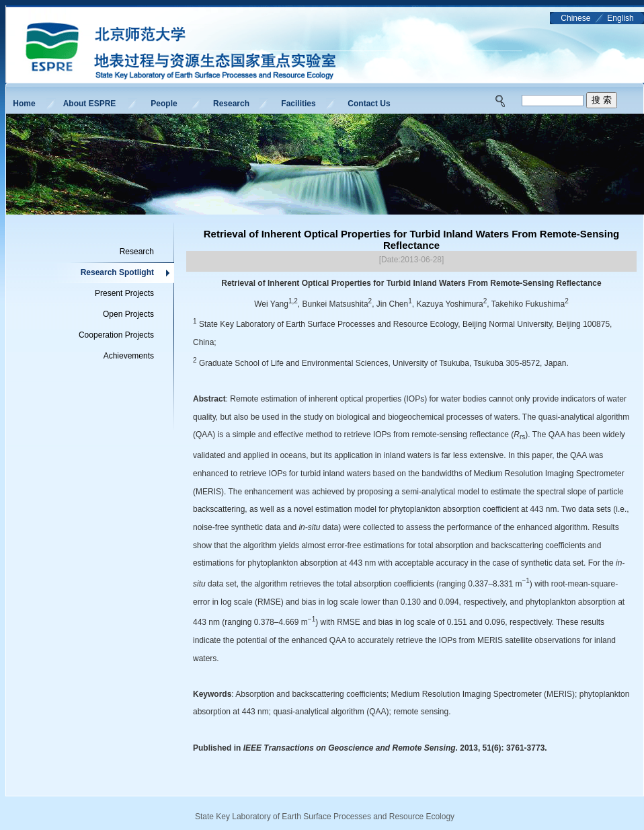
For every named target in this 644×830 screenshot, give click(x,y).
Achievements (129, 356)
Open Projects (128, 314)
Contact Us (369, 104)
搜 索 (602, 100)
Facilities (298, 104)
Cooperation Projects (116, 335)
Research (231, 104)
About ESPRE (90, 104)
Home (24, 104)
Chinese (575, 18)
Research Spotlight (117, 272)
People (164, 104)
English (620, 18)
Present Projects (124, 293)
